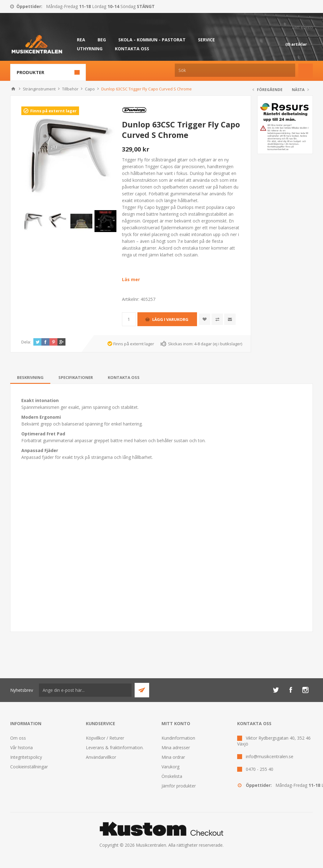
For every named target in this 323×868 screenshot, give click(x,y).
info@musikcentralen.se (270, 756)
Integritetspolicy (26, 757)
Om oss (18, 738)
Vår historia (21, 748)
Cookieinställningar (29, 767)
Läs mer (131, 279)
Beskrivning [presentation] (30, 377)
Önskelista (172, 776)
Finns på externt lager (53, 111)
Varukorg (170, 767)
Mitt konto (302, 27)
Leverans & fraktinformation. (115, 748)
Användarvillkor (101, 757)
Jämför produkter (179, 786)
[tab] (30, 377)
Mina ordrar (173, 757)
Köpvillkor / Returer (105, 738)
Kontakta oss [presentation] (124, 377)
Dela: (26, 342)
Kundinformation (178, 738)
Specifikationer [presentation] (76, 377)
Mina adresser (176, 748)
